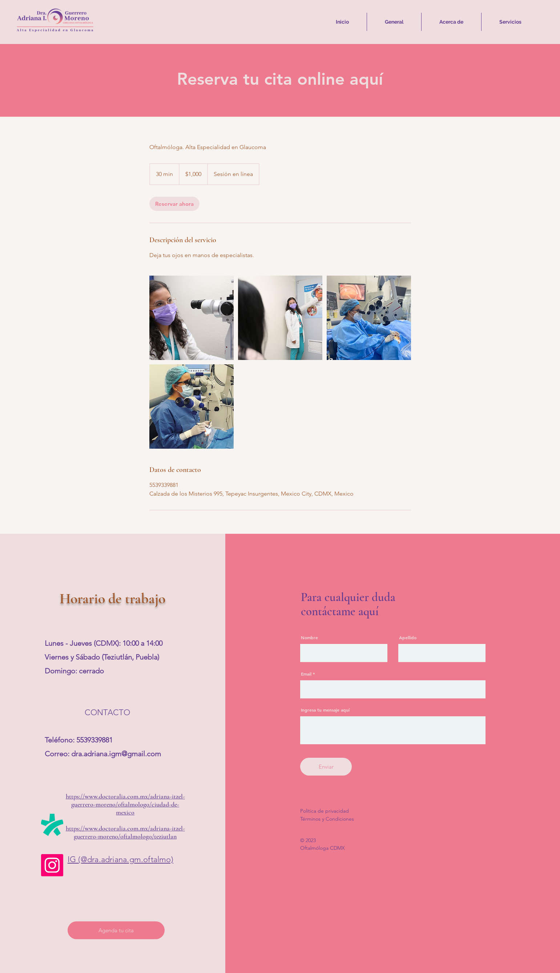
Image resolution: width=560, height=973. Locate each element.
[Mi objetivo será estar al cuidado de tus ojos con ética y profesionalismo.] (192, 318)
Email (306, 674)
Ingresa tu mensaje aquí (325, 710)
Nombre (309, 637)
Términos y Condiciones (327, 819)
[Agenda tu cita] (116, 930)
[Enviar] (326, 767)
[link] (174, 204)
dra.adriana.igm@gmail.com (116, 754)
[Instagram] (52, 865)
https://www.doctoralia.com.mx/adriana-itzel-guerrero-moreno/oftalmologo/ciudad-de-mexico (125, 804)
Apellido (408, 637)
